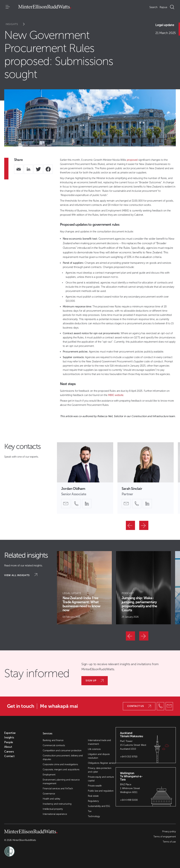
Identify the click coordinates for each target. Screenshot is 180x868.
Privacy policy (169, 831)
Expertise (10, 733)
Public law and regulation (101, 791)
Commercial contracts (54, 745)
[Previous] (130, 525)
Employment (49, 775)
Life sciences (94, 749)
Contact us (139, 706)
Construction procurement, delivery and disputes (63, 757)
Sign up (95, 681)
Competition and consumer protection (62, 750)
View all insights (21, 575)
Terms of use (169, 842)
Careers (9, 752)
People (9, 742)
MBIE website (116, 395)
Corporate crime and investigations (60, 764)
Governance (49, 794)
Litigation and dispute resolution (99, 756)
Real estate (93, 796)
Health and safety (51, 799)
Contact (9, 756)
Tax (90, 811)
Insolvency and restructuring (57, 804)
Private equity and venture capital (101, 779)
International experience (55, 814)
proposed (132, 160)
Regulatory (93, 801)
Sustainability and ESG (99, 806)
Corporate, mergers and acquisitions (61, 769)
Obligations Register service (102, 763)
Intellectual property (53, 809)
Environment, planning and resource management (61, 782)
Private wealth (95, 786)
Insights (17, 24)
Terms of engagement (165, 837)
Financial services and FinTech (58, 789)
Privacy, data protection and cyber (100, 770)
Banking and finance (53, 740)
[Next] (144, 525)
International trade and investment (99, 742)
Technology (94, 816)
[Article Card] (84, 588)
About (8, 747)
